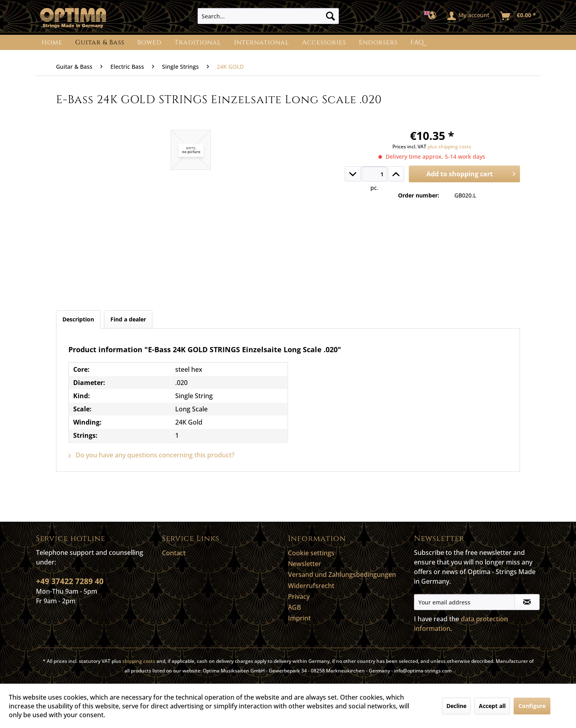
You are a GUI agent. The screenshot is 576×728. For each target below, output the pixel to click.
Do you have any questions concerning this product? (151, 455)
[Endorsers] (378, 42)
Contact (174, 553)
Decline (456, 706)
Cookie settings (311, 553)
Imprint (299, 618)
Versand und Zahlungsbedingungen (342, 574)
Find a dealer (128, 319)
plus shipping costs (449, 147)
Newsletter (305, 564)
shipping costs (139, 661)
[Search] (330, 16)
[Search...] (268, 16)
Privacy (299, 596)
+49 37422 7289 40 (70, 581)
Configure (532, 706)
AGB (294, 607)
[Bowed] (149, 42)
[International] (262, 42)
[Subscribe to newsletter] (527, 602)
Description (78, 319)
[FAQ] (417, 42)
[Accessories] (324, 42)
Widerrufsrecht (311, 586)
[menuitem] (268, 16)
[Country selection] (433, 16)
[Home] (52, 42)
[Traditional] (198, 42)
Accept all (492, 706)
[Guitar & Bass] (100, 42)
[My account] (469, 16)
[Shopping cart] (518, 16)
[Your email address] (464, 602)
